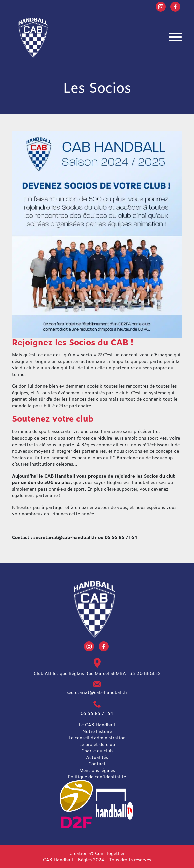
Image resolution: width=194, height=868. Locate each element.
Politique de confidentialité (97, 777)
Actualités (97, 757)
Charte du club (97, 751)
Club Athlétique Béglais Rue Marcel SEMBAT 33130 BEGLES (97, 673)
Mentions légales (97, 770)
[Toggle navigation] (175, 38)
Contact (97, 764)
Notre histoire (97, 731)
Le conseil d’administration (97, 737)
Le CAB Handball (97, 724)
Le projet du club (97, 744)
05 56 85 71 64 (97, 713)
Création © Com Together (97, 853)
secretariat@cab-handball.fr (97, 692)
